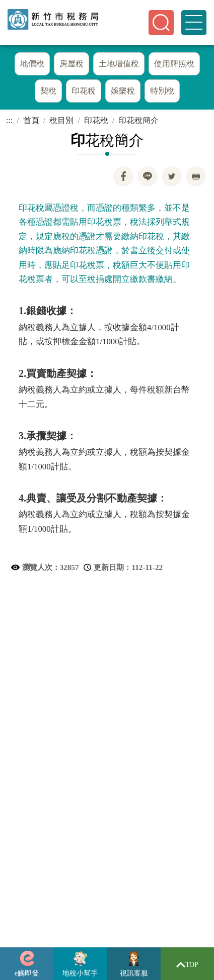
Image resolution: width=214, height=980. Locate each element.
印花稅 (96, 121)
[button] (161, 23)
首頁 (31, 121)
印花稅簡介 (138, 121)
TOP (187, 965)
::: (9, 121)
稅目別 (61, 121)
